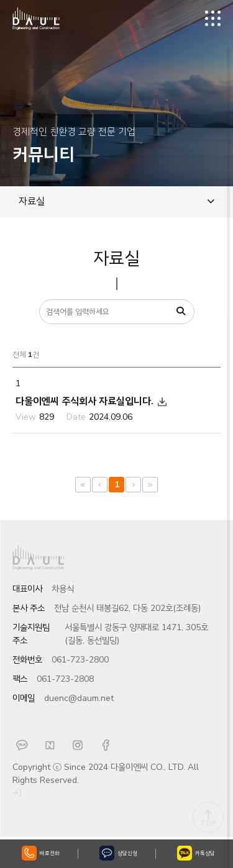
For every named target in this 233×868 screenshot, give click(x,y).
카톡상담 (196, 853)
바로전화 (41, 853)
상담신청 (118, 853)
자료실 (116, 201)
